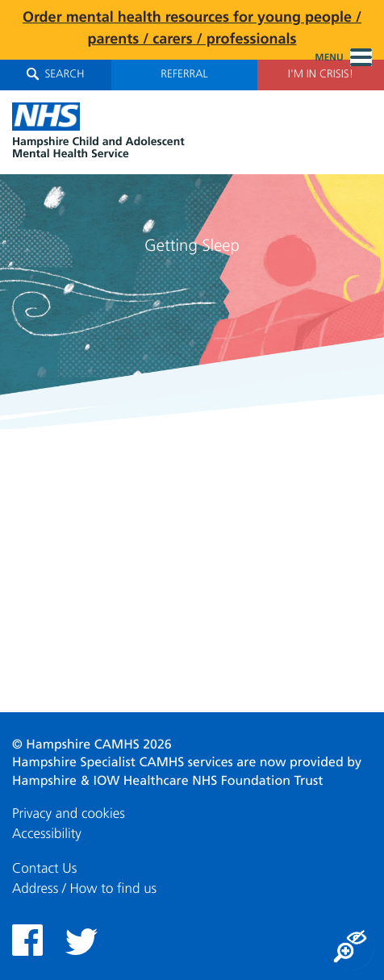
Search (55, 74)
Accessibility (47, 834)
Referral (184, 75)
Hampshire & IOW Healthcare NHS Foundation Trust (168, 782)
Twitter (81, 942)
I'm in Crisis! (321, 75)
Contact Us (44, 869)
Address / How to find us (84, 889)
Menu (343, 58)
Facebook (27, 940)
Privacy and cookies (69, 814)
